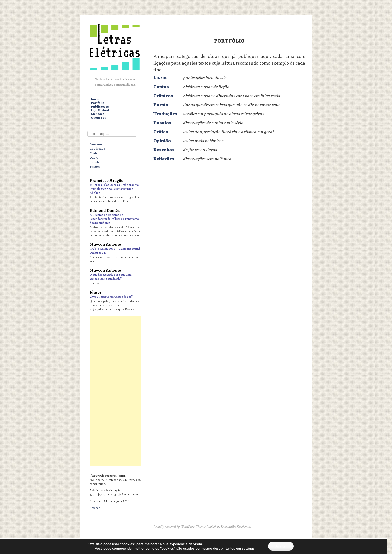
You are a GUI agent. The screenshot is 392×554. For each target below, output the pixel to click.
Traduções (165, 113)
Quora (94, 157)
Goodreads (97, 148)
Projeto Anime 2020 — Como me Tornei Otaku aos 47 (115, 250)
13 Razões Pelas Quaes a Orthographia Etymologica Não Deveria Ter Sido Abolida (114, 188)
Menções (98, 114)
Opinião (162, 140)
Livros (161, 77)
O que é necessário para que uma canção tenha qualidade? (111, 276)
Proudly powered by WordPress (174, 526)
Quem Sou (99, 117)
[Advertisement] (115, 391)
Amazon (96, 144)
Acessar (95, 508)
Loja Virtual (100, 110)
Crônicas (163, 95)
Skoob (94, 162)
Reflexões (164, 158)
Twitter (95, 166)
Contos (161, 86)
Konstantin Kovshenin (236, 526)
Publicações (100, 106)
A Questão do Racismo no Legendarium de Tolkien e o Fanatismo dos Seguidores (114, 218)
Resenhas (164, 149)
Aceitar (281, 546)
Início (95, 99)
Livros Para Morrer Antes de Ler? (111, 296)
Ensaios (162, 122)
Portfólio (98, 103)
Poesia (161, 104)
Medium (96, 153)
